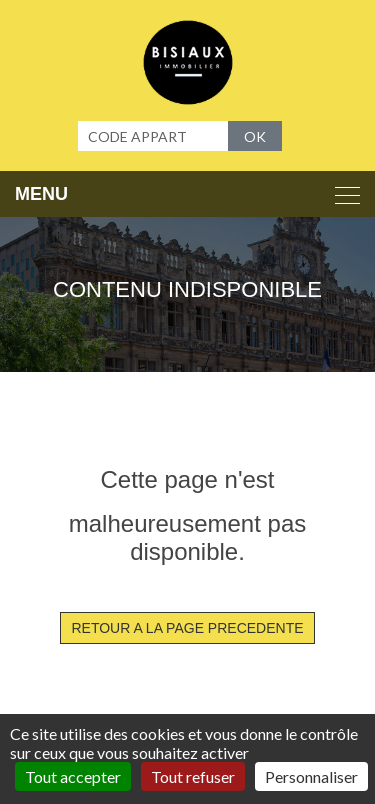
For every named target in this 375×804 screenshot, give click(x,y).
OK (255, 136)
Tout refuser (193, 776)
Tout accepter (73, 776)
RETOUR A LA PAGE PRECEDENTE (187, 628)
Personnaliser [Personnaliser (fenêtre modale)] (311, 776)
